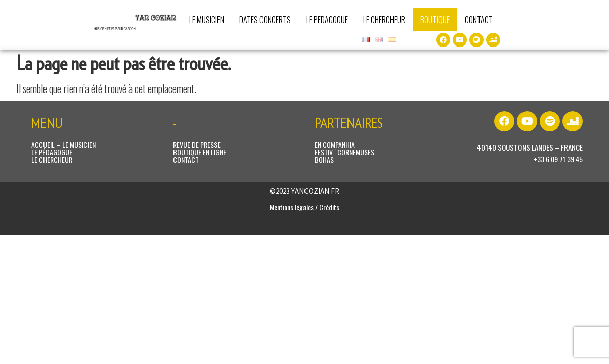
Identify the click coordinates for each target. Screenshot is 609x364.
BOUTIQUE (435, 20)
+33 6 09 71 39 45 (558, 159)
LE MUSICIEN (207, 20)
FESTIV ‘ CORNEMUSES (344, 152)
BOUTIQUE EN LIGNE (200, 152)
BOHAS (324, 160)
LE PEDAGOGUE (327, 20)
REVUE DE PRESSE (197, 144)
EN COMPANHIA (335, 144)
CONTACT (479, 20)
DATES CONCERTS (265, 20)
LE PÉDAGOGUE (52, 152)
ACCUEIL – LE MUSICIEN (63, 144)
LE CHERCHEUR (384, 20)
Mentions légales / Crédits (304, 207)
